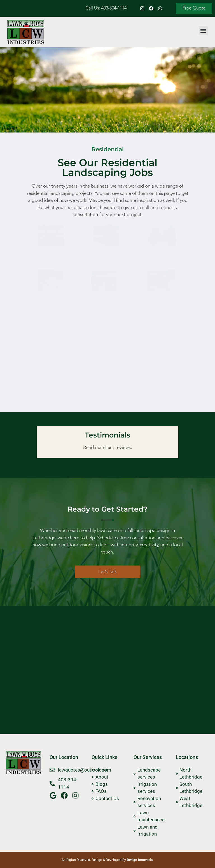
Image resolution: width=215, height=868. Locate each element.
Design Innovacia (140, 860)
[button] (203, 31)
